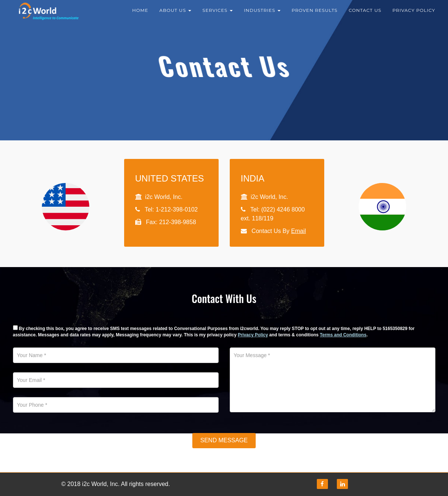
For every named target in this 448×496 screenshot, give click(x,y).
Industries (262, 15)
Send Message (224, 440)
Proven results (315, 15)
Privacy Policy (414, 15)
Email (299, 231)
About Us (175, 15)
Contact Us (365, 15)
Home (140, 15)
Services (218, 15)
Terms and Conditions (343, 335)
